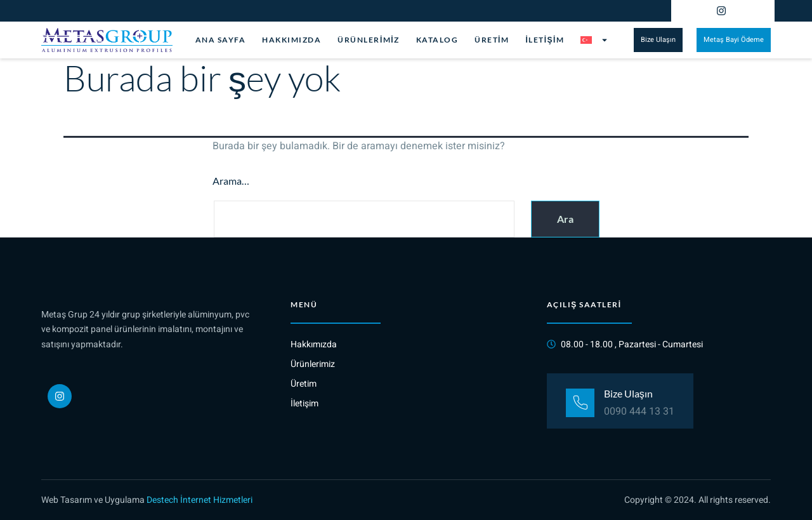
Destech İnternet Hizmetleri (200, 500)
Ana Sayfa (221, 40)
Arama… (231, 181)
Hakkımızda (291, 40)
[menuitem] (594, 40)
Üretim (492, 40)
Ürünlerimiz (368, 40)
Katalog (437, 40)
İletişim (545, 40)
